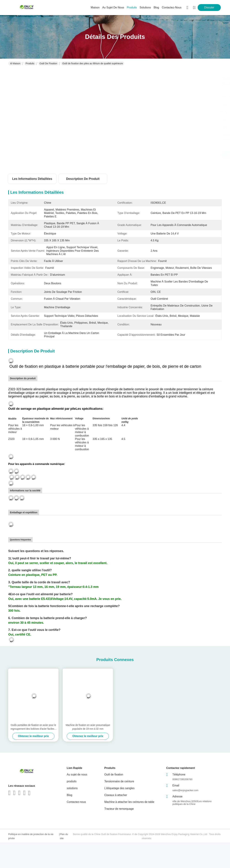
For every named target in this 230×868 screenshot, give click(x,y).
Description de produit (83, 179)
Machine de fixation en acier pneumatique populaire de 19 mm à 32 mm (88, 727)
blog (156, 7)
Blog (69, 795)
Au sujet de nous (77, 774)
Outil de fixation (48, 63)
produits (132, 7)
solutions (145, 7)
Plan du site (64, 836)
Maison (95, 7)
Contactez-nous (76, 802)
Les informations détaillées (32, 179)
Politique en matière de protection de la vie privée (31, 836)
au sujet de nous (113, 7)
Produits (30, 63)
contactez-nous (172, 7)
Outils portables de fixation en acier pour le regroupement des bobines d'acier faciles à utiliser (33, 727)
